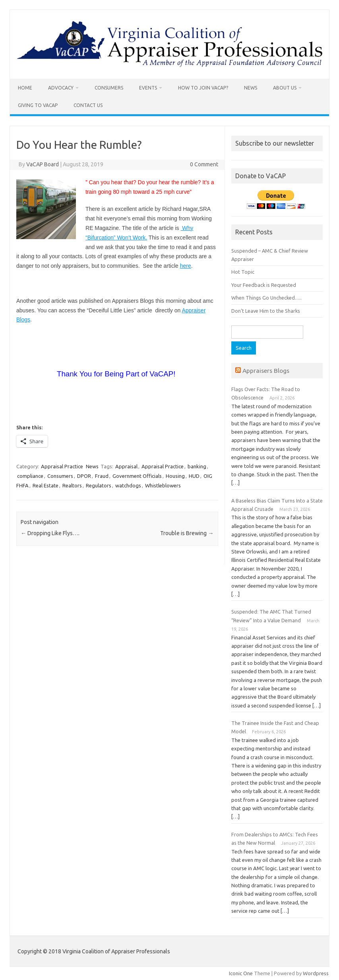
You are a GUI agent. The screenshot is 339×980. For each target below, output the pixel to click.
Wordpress (316, 973)
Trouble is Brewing (187, 533)
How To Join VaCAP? (203, 88)
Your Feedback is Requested (264, 285)
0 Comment (204, 164)
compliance (30, 476)
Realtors (72, 485)
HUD (194, 476)
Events (148, 88)
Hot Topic (243, 272)
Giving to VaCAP (38, 105)
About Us (285, 88)
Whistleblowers (163, 485)
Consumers (109, 88)
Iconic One (241, 973)
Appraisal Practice (62, 466)
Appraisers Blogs (266, 370)
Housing (175, 476)
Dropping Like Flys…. (50, 533)
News (251, 88)
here (186, 266)
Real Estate (46, 485)
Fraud (102, 476)
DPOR (84, 476)
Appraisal (126, 466)
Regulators (99, 485)
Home (25, 88)
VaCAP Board (43, 164)
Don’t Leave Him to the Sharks (266, 311)
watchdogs (128, 485)
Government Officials (137, 476)
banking (197, 466)
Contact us (88, 105)
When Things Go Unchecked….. (266, 298)
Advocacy (61, 88)
